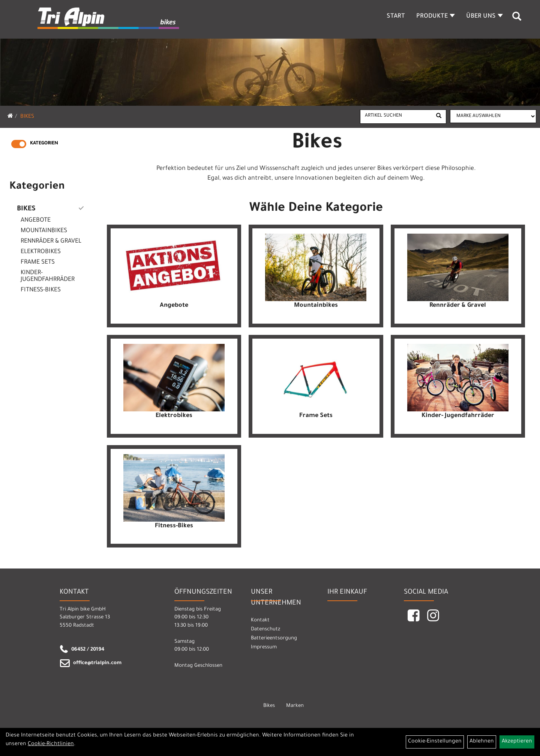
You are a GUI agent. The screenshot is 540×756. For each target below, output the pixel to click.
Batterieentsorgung (274, 638)
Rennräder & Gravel (51, 241)
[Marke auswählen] (493, 116)
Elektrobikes (41, 252)
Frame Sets (38, 262)
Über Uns (484, 16)
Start (396, 16)
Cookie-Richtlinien (51, 744)
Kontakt (260, 620)
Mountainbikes (44, 231)
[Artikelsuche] (517, 19)
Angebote (36, 220)
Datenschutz (265, 629)
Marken (295, 706)
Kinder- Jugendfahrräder (48, 276)
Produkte (436, 16)
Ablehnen (482, 742)
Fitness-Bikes (41, 290)
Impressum (264, 647)
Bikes (27, 117)
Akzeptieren (517, 742)
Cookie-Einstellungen (435, 742)
